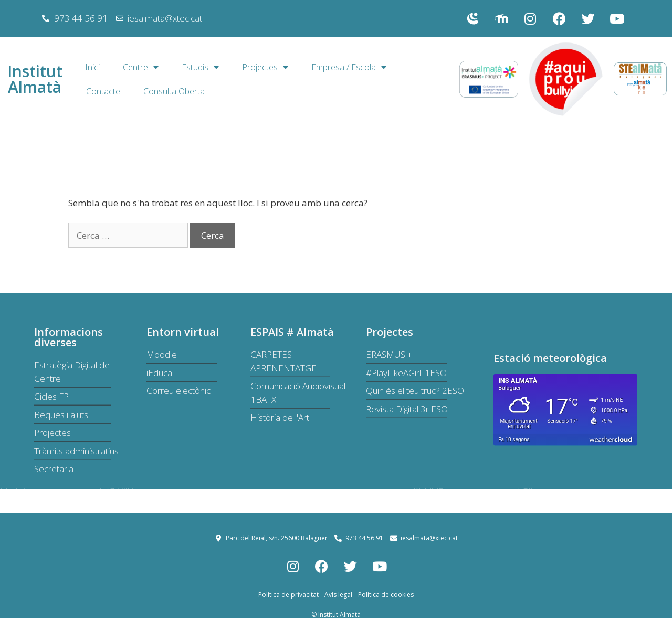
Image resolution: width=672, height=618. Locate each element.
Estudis (200, 67)
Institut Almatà (35, 79)
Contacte (103, 91)
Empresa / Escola (349, 67)
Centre (141, 67)
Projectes (265, 67)
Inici (92, 67)
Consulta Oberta (174, 91)
